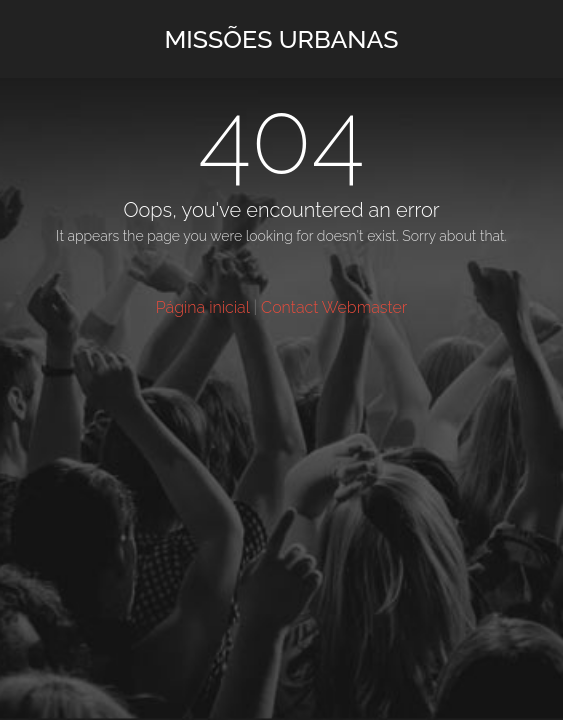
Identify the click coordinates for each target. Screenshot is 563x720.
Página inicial (203, 307)
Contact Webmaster (334, 307)
